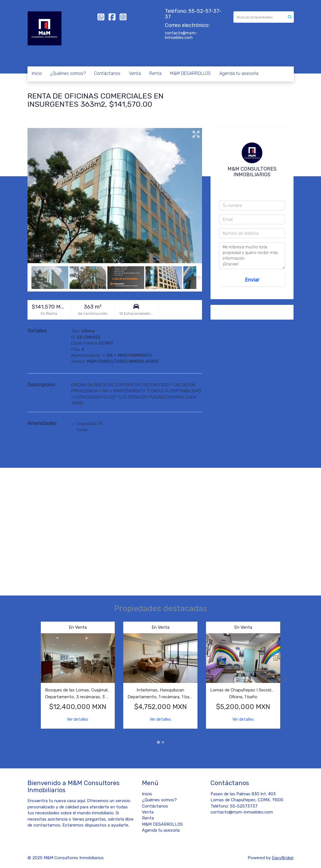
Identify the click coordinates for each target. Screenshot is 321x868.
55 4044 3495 (253, 191)
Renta (155, 73)
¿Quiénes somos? (68, 73)
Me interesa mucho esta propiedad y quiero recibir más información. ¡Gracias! (252, 256)
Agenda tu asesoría (239, 73)
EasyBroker (283, 858)
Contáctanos (107, 73)
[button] (34, 678)
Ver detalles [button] (78, 719)
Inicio (37, 73)
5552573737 (254, 184)
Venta (135, 73)
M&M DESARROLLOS (190, 73)
